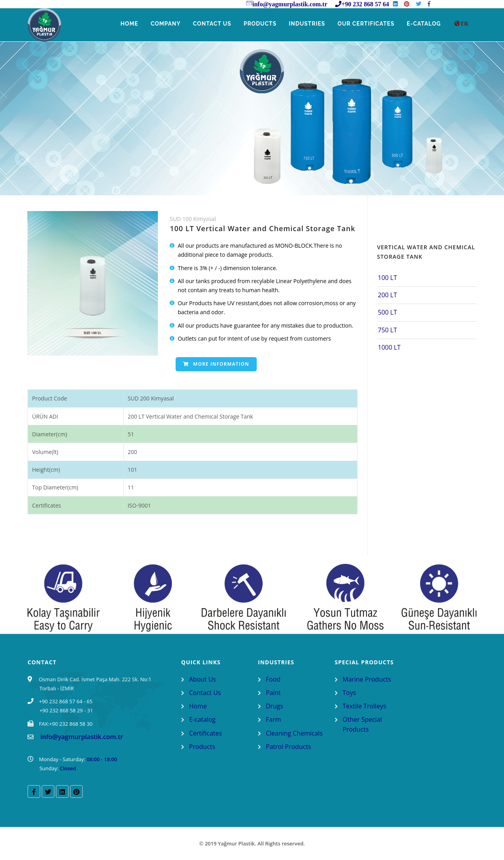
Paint (273, 693)
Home (122, 24)
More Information (216, 364)
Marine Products (367, 679)
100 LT (388, 278)
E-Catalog (423, 24)
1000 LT (389, 347)
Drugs (274, 706)
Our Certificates (364, 24)
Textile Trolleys (364, 706)
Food (273, 679)
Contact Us (207, 24)
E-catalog (202, 719)
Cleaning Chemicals (294, 733)
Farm (273, 719)
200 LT (388, 295)
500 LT (388, 312)
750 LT (388, 330)
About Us (203, 679)
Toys (349, 693)
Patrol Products (288, 747)
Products (256, 24)
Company (159, 24)
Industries (304, 24)
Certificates (206, 733)
